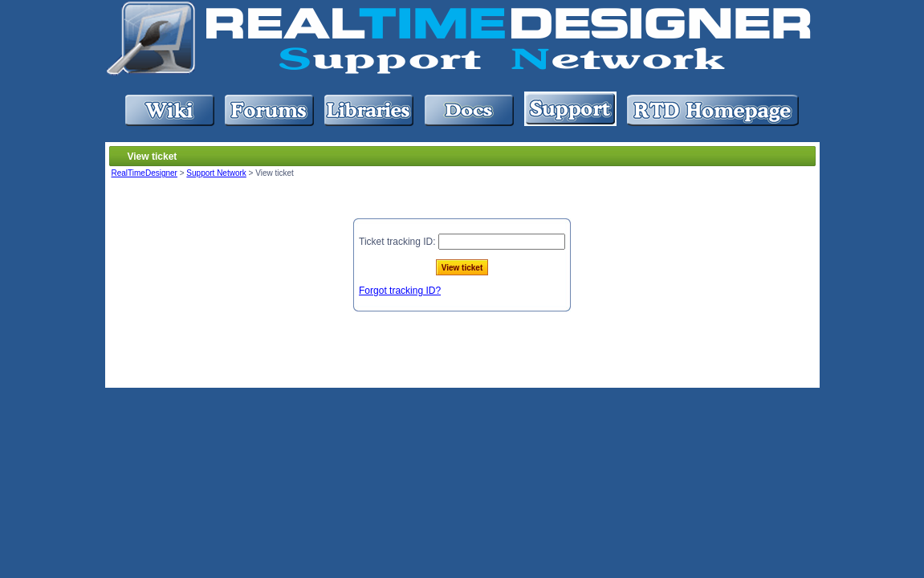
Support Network (216, 173)
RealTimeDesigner (145, 173)
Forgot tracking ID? (400, 291)
